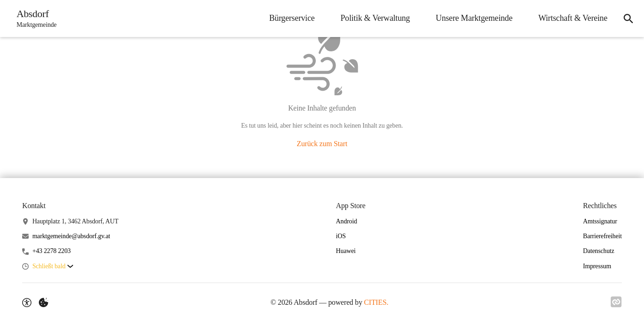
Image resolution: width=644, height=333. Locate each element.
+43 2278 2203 (52, 251)
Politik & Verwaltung (375, 18)
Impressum (597, 266)
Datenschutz (599, 251)
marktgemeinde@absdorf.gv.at (71, 236)
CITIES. (376, 302)
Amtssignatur (600, 221)
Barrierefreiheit (602, 236)
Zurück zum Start (322, 144)
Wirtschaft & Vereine (573, 18)
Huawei (346, 251)
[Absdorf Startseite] (34, 18)
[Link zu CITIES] (616, 302)
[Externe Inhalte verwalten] (43, 302)
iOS (341, 236)
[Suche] (628, 18)
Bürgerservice (291, 18)
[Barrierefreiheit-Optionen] (27, 302)
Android (347, 221)
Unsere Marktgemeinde (474, 18)
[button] (53, 267)
